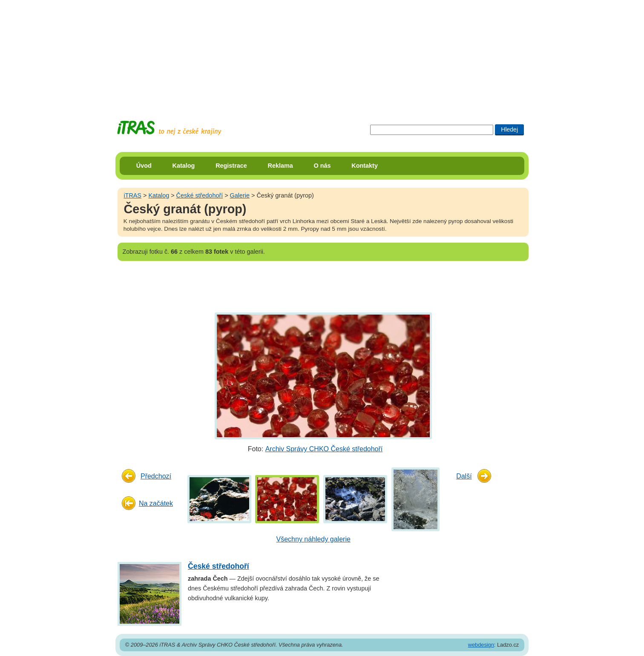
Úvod (144, 166)
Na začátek (156, 503)
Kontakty (365, 166)
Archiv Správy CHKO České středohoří (324, 449)
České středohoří (200, 195)
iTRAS (132, 195)
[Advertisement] (322, 53)
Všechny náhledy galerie (313, 539)
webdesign (481, 645)
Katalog (184, 166)
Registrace (231, 166)
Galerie (240, 195)
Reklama (280, 166)
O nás (322, 166)
